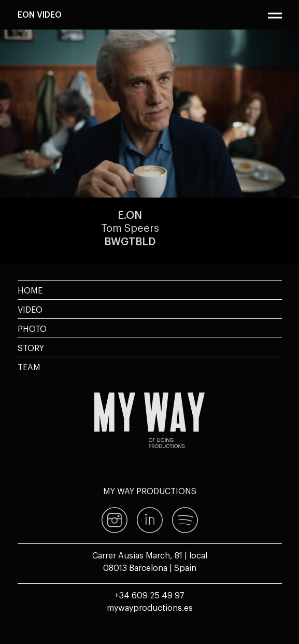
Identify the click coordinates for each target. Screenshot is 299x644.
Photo (32, 328)
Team (29, 367)
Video (30, 309)
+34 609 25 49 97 (149, 595)
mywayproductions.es (150, 607)
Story (31, 347)
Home (30, 290)
